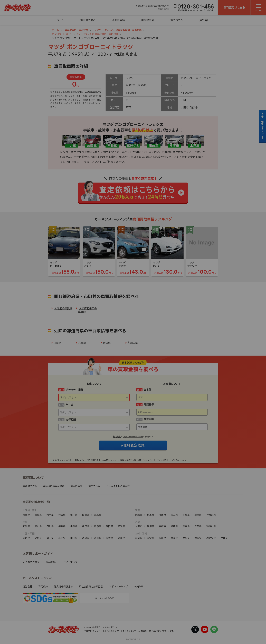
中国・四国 (29, 533)
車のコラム (177, 20)
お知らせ (139, 586)
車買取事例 (148, 20)
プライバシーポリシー (133, 437)
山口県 (74, 538)
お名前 (148, 390)
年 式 (69, 405)
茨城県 (139, 515)
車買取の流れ (88, 20)
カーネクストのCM (105, 598)
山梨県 (74, 526)
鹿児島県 (211, 538)
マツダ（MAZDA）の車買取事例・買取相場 (118, 30)
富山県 (38, 526)
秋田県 (74, 515)
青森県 (38, 515)
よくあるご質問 (31, 562)
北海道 (26, 515)
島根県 (38, 538)
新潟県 (26, 526)
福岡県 (139, 538)
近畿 (137, 522)
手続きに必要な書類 (54, 486)
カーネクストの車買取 (118, 486)
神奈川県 (211, 515)
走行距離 (71, 420)
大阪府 (185, 108)
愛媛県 (109, 538)
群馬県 (162, 515)
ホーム (60, 20)
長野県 (86, 526)
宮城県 (62, 515)
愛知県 (121, 526)
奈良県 (107, 343)
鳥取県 (26, 538)
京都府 (57, 343)
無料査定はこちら (234, 7)
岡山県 (50, 538)
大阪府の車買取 (63, 308)
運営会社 (204, 20)
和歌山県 (133, 343)
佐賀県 (150, 538)
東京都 (198, 515)
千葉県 (186, 515)
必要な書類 (118, 20)
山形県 (86, 515)
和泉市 (194, 108)
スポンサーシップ (118, 586)
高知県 (121, 538)
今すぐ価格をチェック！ (263, 126)
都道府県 (149, 419)
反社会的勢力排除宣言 (91, 586)
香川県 (98, 538)
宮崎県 (198, 538)
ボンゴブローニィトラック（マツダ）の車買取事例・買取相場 (85, 34)
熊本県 (174, 538)
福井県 (62, 526)
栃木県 (150, 515)
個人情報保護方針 (63, 586)
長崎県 (162, 538)
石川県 (50, 526)
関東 (137, 510)
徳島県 (86, 538)
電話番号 (149, 404)
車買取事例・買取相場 (77, 30)
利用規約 (117, 437)
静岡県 (109, 526)
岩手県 (50, 515)
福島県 (98, 515)
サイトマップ (70, 562)
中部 (25, 522)
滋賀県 (174, 526)
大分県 (186, 538)
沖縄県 (224, 538)
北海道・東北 (30, 510)
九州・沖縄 (141, 533)
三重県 (198, 526)
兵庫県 (82, 343)
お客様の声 (51, 562)
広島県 (62, 538)
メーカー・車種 (74, 390)
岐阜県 (98, 526)
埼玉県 (174, 515)
